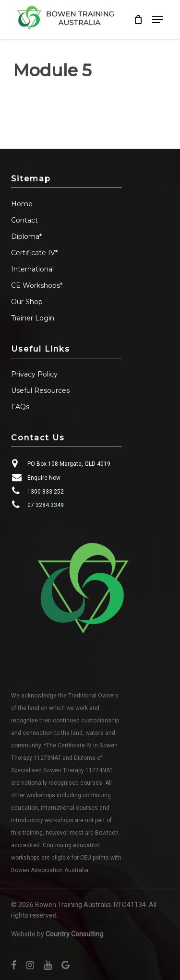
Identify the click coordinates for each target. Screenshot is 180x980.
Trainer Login (33, 318)
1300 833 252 (46, 492)
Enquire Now (44, 478)
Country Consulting (74, 934)
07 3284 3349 (46, 505)
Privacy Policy (34, 374)
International (32, 269)
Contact (24, 220)
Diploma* (26, 236)
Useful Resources (40, 390)
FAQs (20, 407)
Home (22, 204)
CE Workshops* (37, 285)
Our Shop (27, 302)
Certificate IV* (34, 253)
